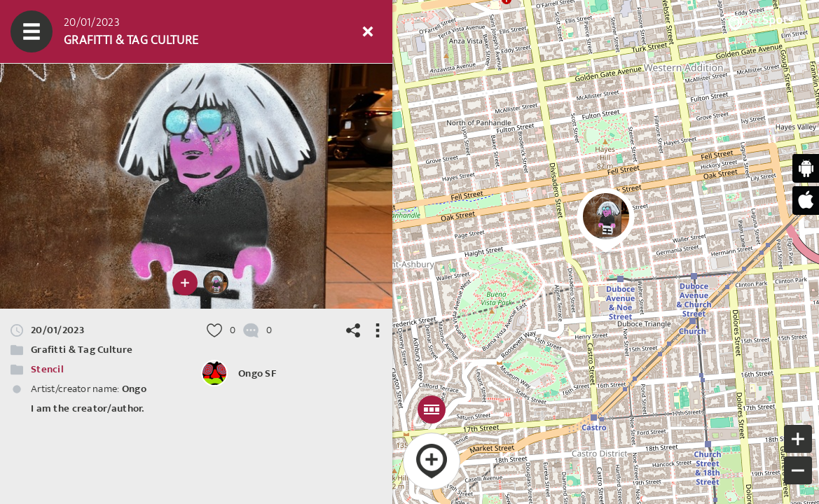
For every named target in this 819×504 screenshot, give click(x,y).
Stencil (47, 369)
